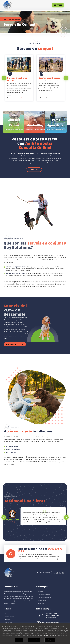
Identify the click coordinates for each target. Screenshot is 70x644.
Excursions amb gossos (49, 78)
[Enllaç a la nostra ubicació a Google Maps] (54, 573)
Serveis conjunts (15, 19)
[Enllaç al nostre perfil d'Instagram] (63, 573)
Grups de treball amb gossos (17, 79)
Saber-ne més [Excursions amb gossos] (46, 98)
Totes (19, 640)
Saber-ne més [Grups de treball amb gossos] (15, 98)
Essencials (34, 640)
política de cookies (50, 636)
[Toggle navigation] (66, 5)
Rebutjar (50, 640)
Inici (5, 19)
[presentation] (4, 78)
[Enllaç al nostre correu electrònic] (57, 573)
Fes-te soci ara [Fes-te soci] (15, 344)
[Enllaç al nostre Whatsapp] (34, 170)
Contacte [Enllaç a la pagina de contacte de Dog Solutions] (58, 5)
